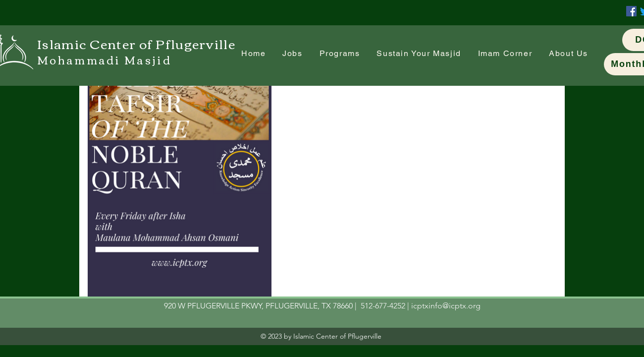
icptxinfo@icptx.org (446, 306)
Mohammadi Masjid (104, 59)
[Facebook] (631, 11)
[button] (505, 54)
